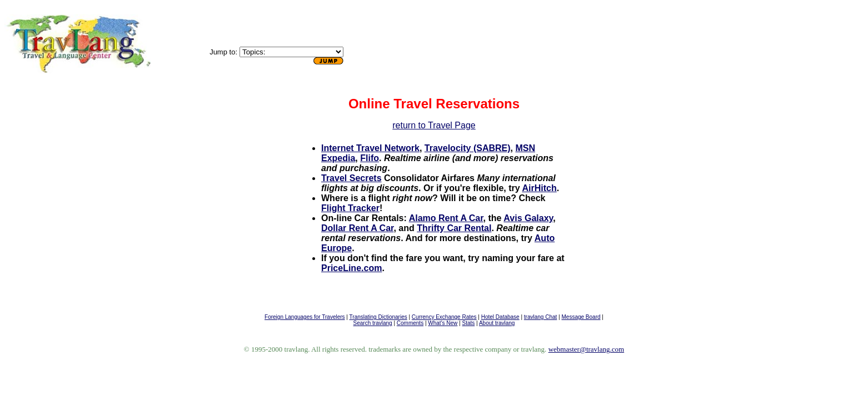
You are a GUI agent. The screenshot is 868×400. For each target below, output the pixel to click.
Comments (410, 323)
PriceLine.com (351, 268)
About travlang (497, 323)
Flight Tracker (350, 208)
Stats (469, 323)
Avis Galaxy (528, 218)
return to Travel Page (434, 125)
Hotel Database (500, 317)
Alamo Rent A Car (446, 218)
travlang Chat (540, 317)
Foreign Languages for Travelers (305, 317)
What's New (443, 323)
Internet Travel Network (370, 148)
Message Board (581, 317)
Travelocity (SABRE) (468, 148)
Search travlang (373, 323)
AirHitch (539, 188)
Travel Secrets (351, 178)
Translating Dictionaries (378, 317)
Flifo (370, 158)
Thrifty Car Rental (454, 228)
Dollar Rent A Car (357, 228)
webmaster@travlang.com (587, 349)
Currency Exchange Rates (444, 317)
